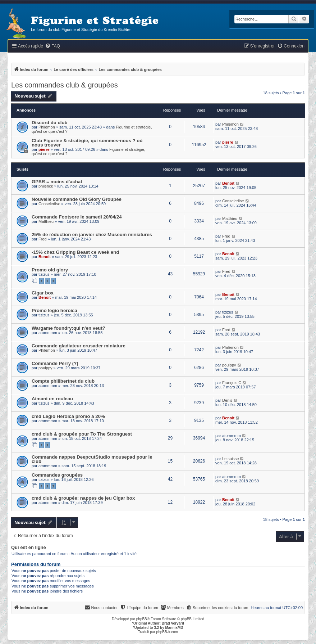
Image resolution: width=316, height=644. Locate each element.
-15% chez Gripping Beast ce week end (75, 252)
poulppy (45, 368)
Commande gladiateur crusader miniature (79, 346)
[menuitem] (52, 46)
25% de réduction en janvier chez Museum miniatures (92, 235)
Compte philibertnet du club (63, 381)
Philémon (47, 127)
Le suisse (230, 459)
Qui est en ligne (29, 548)
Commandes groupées (57, 475)
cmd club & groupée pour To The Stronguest (82, 434)
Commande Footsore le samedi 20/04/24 (77, 217)
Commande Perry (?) (55, 363)
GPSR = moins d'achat (57, 182)
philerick (46, 186)
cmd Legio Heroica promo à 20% (68, 416)
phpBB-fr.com (167, 632)
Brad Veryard (173, 623)
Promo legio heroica (54, 310)
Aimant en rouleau (52, 399)
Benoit (228, 183)
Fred (43, 239)
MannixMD (174, 628)
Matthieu (46, 221)
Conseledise (49, 204)
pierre (44, 149)
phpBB (142, 619)
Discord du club (50, 123)
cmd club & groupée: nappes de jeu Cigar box (83, 498)
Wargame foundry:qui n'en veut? (68, 328)
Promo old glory (50, 270)
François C (232, 383)
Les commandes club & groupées (65, 85)
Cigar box (43, 293)
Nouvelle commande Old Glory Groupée (77, 199)
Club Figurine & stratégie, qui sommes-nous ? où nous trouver (87, 143)
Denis (227, 400)
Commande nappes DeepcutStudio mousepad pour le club (92, 459)
